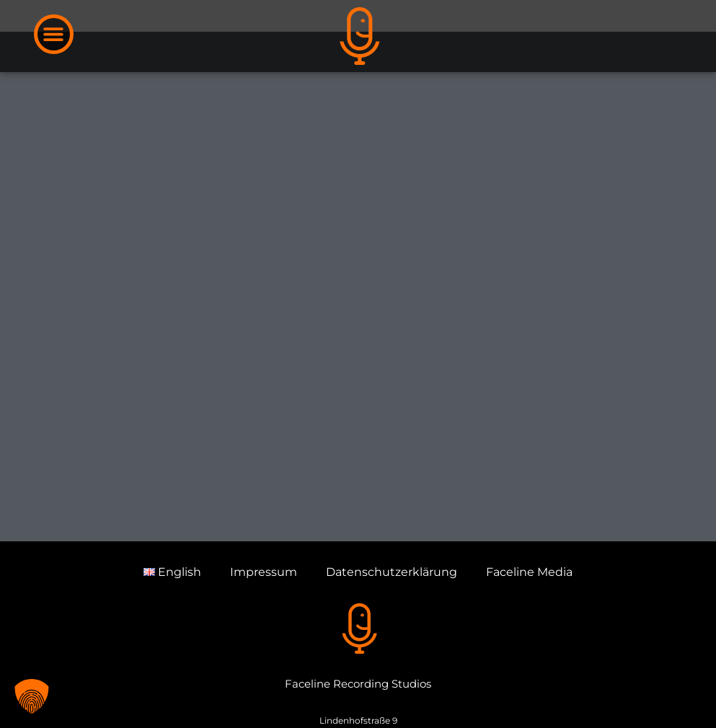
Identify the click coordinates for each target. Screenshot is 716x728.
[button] (54, 34)
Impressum (264, 612)
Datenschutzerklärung (392, 612)
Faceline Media (529, 612)
